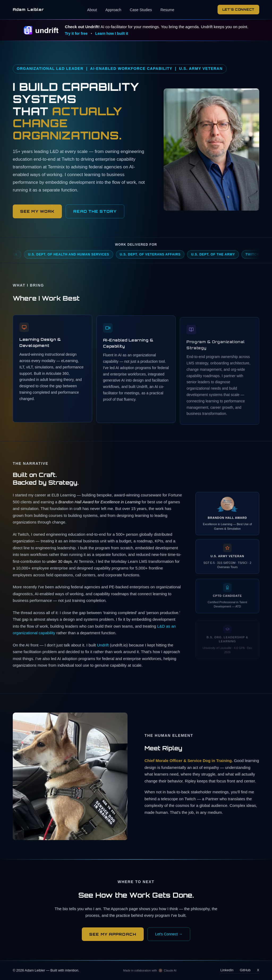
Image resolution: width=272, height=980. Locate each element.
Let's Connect (238, 9)
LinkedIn (227, 970)
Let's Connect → (169, 934)
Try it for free (76, 33)
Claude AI (170, 970)
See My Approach (113, 934)
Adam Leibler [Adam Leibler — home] (28, 9)
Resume (167, 10)
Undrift (103, 646)
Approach (113, 10)
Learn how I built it (112, 33)
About (92, 10)
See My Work (37, 211)
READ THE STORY (95, 211)
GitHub (245, 970)
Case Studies (141, 10)
